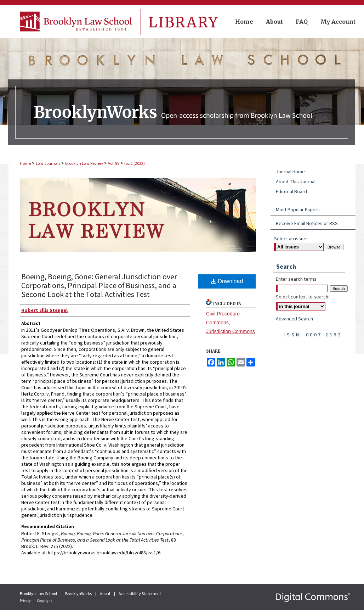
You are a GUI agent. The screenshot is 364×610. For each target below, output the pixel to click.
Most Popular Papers (298, 210)
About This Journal (296, 182)
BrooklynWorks (79, 594)
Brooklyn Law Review (84, 164)
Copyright (45, 601)
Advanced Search (294, 319)
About (106, 594)
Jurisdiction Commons (231, 331)
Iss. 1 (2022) (135, 164)
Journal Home (290, 172)
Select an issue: (291, 239)
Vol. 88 (114, 164)
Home (25, 164)
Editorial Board (291, 192)
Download (227, 281)
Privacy (26, 601)
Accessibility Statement (140, 594)
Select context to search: (303, 297)
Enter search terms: (297, 279)
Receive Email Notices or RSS (307, 224)
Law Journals (48, 164)
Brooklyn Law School (39, 594)
